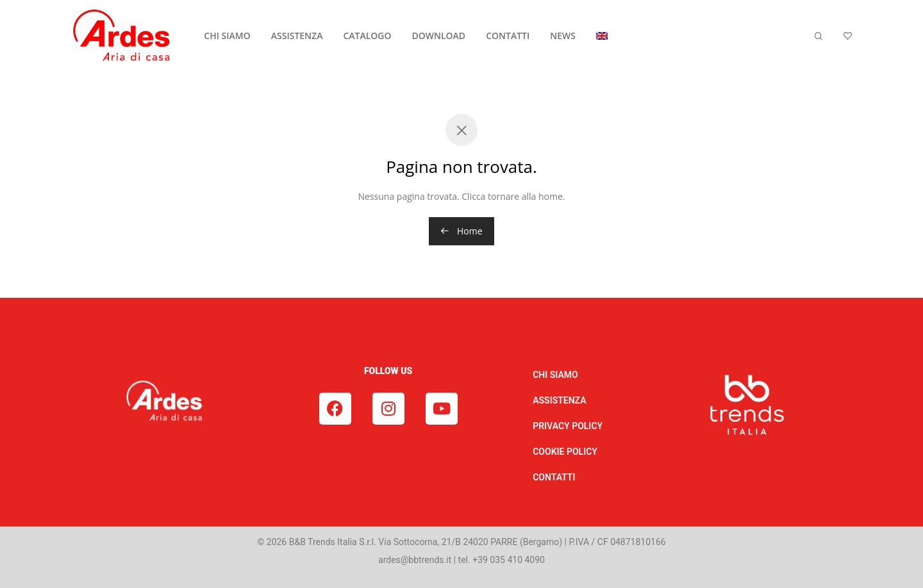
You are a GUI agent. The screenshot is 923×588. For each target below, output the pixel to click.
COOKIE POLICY (565, 452)
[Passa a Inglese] (602, 36)
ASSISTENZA (297, 36)
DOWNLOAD (439, 36)
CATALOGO (367, 36)
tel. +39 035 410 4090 (502, 560)
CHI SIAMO (227, 36)
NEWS (563, 36)
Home (461, 231)
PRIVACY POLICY (568, 426)
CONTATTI (508, 36)
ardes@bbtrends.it (415, 560)
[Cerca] (819, 36)
